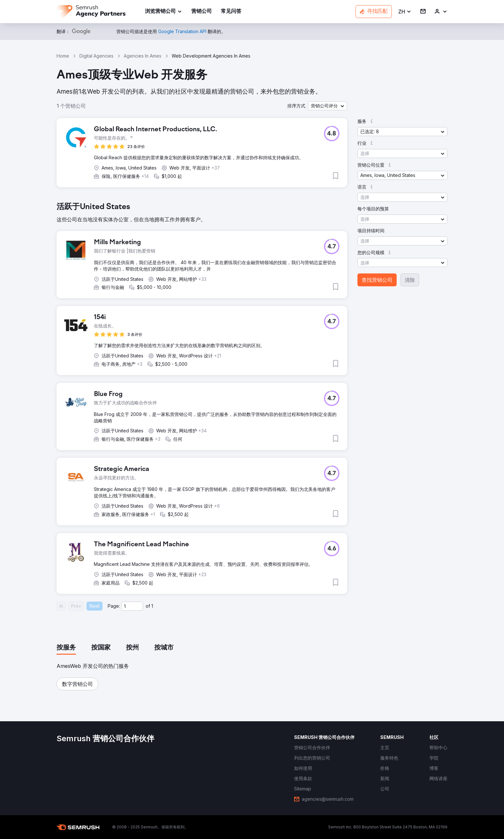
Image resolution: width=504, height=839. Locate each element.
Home (63, 56)
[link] (202, 12)
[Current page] (132, 606)
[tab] (66, 648)
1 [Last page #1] (152, 606)
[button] (405, 12)
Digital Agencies (96, 56)
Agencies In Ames (143, 56)
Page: (114, 606)
